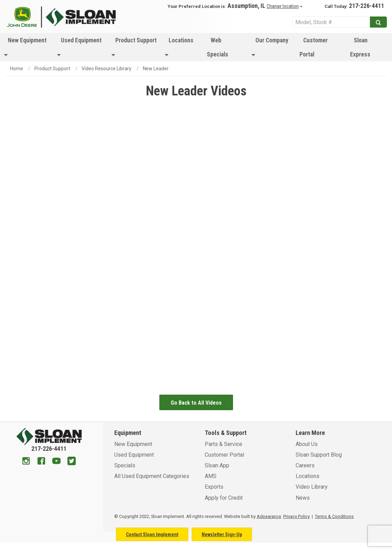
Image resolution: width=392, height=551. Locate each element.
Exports (214, 487)
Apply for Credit (224, 498)
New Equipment (25, 47)
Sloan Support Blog (319, 455)
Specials (125, 465)
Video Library (312, 487)
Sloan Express (360, 47)
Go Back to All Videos (196, 403)
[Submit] (378, 22)
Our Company (270, 47)
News (303, 498)
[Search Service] (331, 22)
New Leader (156, 69)
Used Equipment (79, 47)
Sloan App (217, 465)
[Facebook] (41, 462)
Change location (283, 6)
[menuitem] (27, 47)
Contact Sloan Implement (152, 534)
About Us (307, 444)
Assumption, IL (246, 6)
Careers (305, 465)
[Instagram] (26, 462)
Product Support (134, 47)
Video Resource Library (107, 69)
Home (17, 69)
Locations (179, 47)
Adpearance (269, 516)
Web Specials (218, 47)
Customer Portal (314, 47)
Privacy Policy (296, 516)
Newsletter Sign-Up (222, 534)
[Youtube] (56, 462)
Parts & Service (224, 444)
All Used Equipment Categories (152, 476)
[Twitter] (72, 462)
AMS (211, 476)
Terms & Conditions (334, 516)
